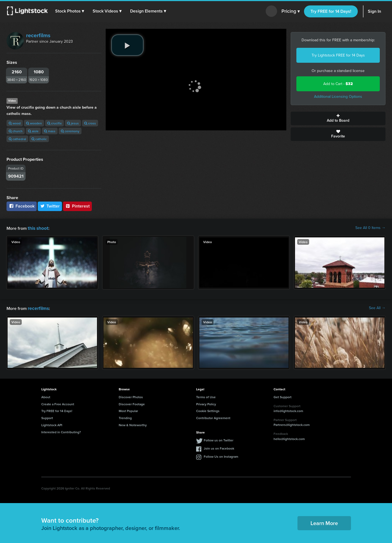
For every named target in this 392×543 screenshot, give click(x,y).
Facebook (22, 206)
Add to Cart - (338, 84)
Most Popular (128, 410)
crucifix (54, 123)
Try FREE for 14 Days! (331, 11)
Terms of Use (206, 396)
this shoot (37, 228)
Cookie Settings (208, 410)
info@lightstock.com (288, 410)
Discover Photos (131, 396)
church (16, 131)
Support (47, 417)
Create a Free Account (58, 403)
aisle (33, 131)
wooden (34, 123)
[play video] (127, 45)
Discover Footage (132, 403)
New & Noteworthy (133, 424)
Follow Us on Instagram (221, 455)
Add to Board (338, 118)
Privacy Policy (206, 403)
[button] (70, 11)
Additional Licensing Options (338, 97)
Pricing (291, 11)
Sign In (374, 11)
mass (50, 131)
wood (15, 123)
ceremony (70, 131)
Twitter (50, 206)
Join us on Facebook (219, 447)
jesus (73, 123)
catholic (39, 139)
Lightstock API (52, 424)
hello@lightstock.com (289, 438)
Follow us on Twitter (219, 439)
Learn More (324, 522)
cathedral (17, 139)
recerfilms (38, 35)
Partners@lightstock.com (292, 424)
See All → (377, 307)
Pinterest (77, 206)
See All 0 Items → (370, 228)
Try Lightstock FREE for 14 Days (338, 55)
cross (90, 123)
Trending (125, 417)
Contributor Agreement (213, 417)
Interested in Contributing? (61, 431)
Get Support (283, 396)
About (46, 396)
